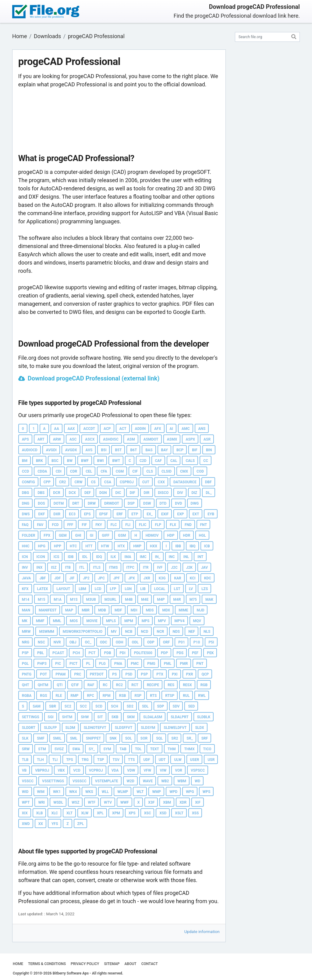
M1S (74, 600)
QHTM (43, 685)
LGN (128, 589)
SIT (100, 717)
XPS (132, 813)
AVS (89, 450)
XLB (40, 813)
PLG (102, 664)
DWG (195, 503)
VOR (179, 770)
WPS (207, 792)
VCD (77, 770)
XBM (167, 802)
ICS (57, 557)
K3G (162, 578)
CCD (26, 471)
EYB (211, 514)
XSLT (179, 813)
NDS (176, 632)
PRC (78, 674)
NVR (57, 642)
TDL (138, 749)
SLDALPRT (180, 717)
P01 (182, 642)
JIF (72, 578)
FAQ (25, 525)
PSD (129, 674)
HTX (121, 546)
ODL (135, 642)
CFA (104, 471)
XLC (55, 813)
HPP (58, 546)
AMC (186, 429)
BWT (116, 461)
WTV (108, 802)
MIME (183, 610)
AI (172, 429)
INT (200, 557)
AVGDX (71, 450)
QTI (60, 685)
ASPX (190, 439)
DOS (41, 503)
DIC (118, 493)
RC (105, 685)
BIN (209, 450)
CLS (150, 471)
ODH (120, 642)
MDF (118, 610)
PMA (118, 664)
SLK (25, 738)
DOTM (59, 503)
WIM (41, 792)
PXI (175, 674)
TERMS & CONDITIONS (47, 964)
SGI (51, 717)
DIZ (195, 493)
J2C (174, 567)
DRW (92, 503)
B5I (104, 450)
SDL (145, 706)
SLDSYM (148, 728)
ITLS (97, 567)
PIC (58, 664)
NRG (26, 642)
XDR (183, 802)
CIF (135, 471)
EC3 (72, 514)
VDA (115, 770)
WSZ (75, 802)
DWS (26, 514)
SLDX (199, 728)
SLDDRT (29, 728)
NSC (41, 642)
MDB (102, 610)
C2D (143, 461)
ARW (57, 439)
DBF (208, 482)
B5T (118, 450)
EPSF (104, 514)
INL (186, 557)
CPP (47, 482)
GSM (122, 535)
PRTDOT (97, 674)
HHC (26, 546)
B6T (133, 450)
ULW (178, 760)
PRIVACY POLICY (85, 964)
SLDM (70, 728)
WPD (173, 792)
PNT (200, 664)
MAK (209, 600)
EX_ (150, 514)
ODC (104, 642)
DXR (57, 514)
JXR (147, 578)
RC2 (119, 685)
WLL (105, 792)
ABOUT (131, 964)
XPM (116, 813)
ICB (207, 546)
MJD (200, 610)
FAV (40, 525)
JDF (57, 578)
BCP (180, 450)
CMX (184, 471)
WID (25, 792)
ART (41, 439)
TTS (131, 760)
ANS (202, 429)
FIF (84, 525)
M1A (57, 600)
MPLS (111, 621)
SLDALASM (153, 717)
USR (211, 760)
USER (195, 760)
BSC (55, 461)
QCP (205, 674)
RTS (153, 696)
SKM (131, 717)
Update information (202, 931)
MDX (166, 610)
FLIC (143, 525)
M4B (129, 600)
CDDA (42, 471)
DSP (131, 503)
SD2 (130, 706)
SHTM (67, 717)
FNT (204, 525)
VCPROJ (96, 770)
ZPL (81, 824)
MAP (69, 610)
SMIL (57, 738)
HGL (202, 535)
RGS (43, 696)
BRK (39, 461)
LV (191, 589)
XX (41, 824)
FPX (47, 535)
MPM (129, 621)
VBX (61, 770)
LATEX (43, 589)
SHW (85, 717)
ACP (107, 429)
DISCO (163, 493)
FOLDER (29, 535)
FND (188, 525)
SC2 (68, 706)
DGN (103, 493)
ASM (131, 439)
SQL (159, 738)
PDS (180, 653)
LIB (143, 589)
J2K (189, 567)
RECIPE (153, 685)
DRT (76, 503)
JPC (101, 578)
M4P (161, 600)
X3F (151, 802)
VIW (163, 770)
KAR (177, 578)
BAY (165, 450)
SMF (41, 738)
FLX (173, 525)
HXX (154, 546)
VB (24, 770)
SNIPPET (93, 738)
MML (57, 621)
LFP (113, 589)
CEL (89, 471)
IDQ (99, 557)
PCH (76, 653)
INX (40, 567)
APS (25, 439)
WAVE (148, 781)
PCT (92, 653)
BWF (85, 461)
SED (191, 706)
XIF (198, 802)
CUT (146, 482)
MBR (86, 610)
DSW (147, 503)
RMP (75, 696)
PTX (160, 674)
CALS (190, 461)
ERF (120, 514)
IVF (160, 567)
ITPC (130, 567)
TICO (207, 749)
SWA (76, 749)
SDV (176, 706)
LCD (98, 589)
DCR (57, 493)
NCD (144, 632)
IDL (85, 557)
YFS (55, 824)
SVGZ (59, 749)
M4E (145, 600)
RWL (202, 696)
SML (74, 738)
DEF (88, 493)
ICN (25, 557)
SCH (115, 706)
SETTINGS (31, 717)
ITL (82, 567)
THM (172, 749)
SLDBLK (204, 717)
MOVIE (92, 621)
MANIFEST (48, 610)
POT (43, 674)
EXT (196, 514)
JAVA (27, 578)
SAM (37, 706)
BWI (101, 461)
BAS (149, 450)
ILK (113, 557)
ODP (151, 642)
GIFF (106, 535)
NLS (207, 632)
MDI (134, 610)
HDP (171, 535)
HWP (137, 546)
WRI (41, 802)
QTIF (75, 685)
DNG (26, 503)
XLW (85, 813)
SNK (113, 738)
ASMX (172, 439)
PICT (73, 664)
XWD (26, 824)
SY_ (92, 749)
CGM (120, 471)
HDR (187, 535)
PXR (190, 674)
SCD (99, 706)
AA (57, 429)
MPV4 (180, 621)
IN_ (158, 557)
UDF (147, 760)
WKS (89, 792)
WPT (26, 802)
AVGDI (51, 450)
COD (200, 471)
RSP (138, 696)
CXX (161, 482)
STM (42, 749)
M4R (177, 600)
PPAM (60, 674)
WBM (182, 781)
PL (88, 664)
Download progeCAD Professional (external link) (94, 378)
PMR (184, 664)
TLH (40, 760)
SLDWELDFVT (175, 728)
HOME (18, 964)
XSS (195, 813)
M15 (41, 600)
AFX (158, 429)
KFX (25, 589)
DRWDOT (112, 503)
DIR (147, 493)
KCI (193, 578)
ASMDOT (151, 439)
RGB (204, 685)
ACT (123, 429)
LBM (82, 589)
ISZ (54, 567)
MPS (146, 621)
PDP (164, 653)
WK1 (57, 792)
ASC (73, 439)
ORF (167, 642)
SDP (161, 706)
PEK (210, 653)
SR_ (190, 738)
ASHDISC (111, 439)
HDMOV (152, 535)
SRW (26, 749)
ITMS (113, 567)
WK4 (73, 792)
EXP (180, 514)
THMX (189, 749)
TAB (123, 749)
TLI (55, 760)
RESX (187, 685)
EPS (87, 514)
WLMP (123, 792)
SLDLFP (50, 728)
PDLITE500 (143, 653)
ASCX (90, 439)
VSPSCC (198, 770)
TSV (116, 760)
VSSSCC (80, 781)
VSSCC (28, 781)
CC (206, 461)
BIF (195, 450)
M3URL (110, 600)
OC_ (88, 642)
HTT (89, 546)
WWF (125, 802)
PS (114, 674)
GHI (78, 535)
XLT (69, 813)
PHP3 (42, 664)
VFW (147, 770)
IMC (143, 557)
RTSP (170, 696)
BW (70, 461)
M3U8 (91, 600)
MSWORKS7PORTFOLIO (83, 632)
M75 (193, 600)
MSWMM (46, 632)
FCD (55, 525)
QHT (26, 685)
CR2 (62, 482)
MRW (26, 632)
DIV (180, 493)
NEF (192, 632)
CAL (174, 461)
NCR (161, 632)
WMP (156, 792)
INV (25, 567)
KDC (208, 578)
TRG (85, 760)
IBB (178, 546)
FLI (128, 525)
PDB (107, 653)
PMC (135, 664)
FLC (114, 525)
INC (172, 557)
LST (177, 589)
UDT (162, 760)
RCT (135, 685)
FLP (158, 525)
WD (197, 781)
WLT (140, 792)
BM (25, 461)
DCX (72, 493)
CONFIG (28, 482)
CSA (108, 482)
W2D (131, 781)
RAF (91, 685)
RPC (90, 696)
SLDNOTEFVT (95, 728)
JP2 (86, 578)
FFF (70, 525)
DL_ (209, 493)
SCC (83, 706)
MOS (74, 621)
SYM (107, 749)
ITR (146, 567)
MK (25, 621)
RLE (59, 696)
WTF (92, 802)
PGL (25, 664)
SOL (129, 738)
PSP (144, 674)
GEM (63, 535)
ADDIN (140, 429)
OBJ (73, 642)
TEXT (155, 749)
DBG (26, 493)
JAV (204, 567)
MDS (150, 610)
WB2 (165, 781)
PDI (123, 653)
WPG (190, 792)
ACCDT (89, 429)
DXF (41, 514)
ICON (41, 557)
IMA (128, 557)
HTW (105, 546)
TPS (70, 760)
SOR (144, 738)
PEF (195, 653)
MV (114, 632)
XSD (163, 813)
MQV (197, 621)
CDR (74, 471)
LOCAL (160, 589)
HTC (73, 546)
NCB (129, 632)
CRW (78, 482)
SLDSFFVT (124, 728)
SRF (205, 738)
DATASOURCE (185, 482)
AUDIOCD (30, 450)
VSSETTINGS (53, 781)
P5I (211, 642)
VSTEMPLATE (107, 781)
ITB (68, 567)
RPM (107, 696)
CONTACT (150, 964)
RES (171, 685)
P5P (25, 653)
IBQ (192, 546)
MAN (26, 610)
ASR (207, 439)
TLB (25, 760)
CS (93, 482)
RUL (186, 696)
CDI (59, 471)
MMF (40, 621)
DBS (41, 493)
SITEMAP (112, 964)
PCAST (58, 653)
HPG (42, 546)
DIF (133, 493)
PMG (151, 664)
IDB (71, 557)
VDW (131, 770)
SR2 (175, 738)
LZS (205, 589)
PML (168, 664)
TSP (101, 760)
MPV (162, 621)
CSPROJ (127, 482)
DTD (163, 503)
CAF (159, 461)
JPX (132, 578)
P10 (197, 642)
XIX (25, 813)
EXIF (165, 514)
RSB (123, 696)
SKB (115, 717)
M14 (26, 600)
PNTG (27, 674)
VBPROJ (42, 770)
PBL (41, 653)
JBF (43, 578)
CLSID (167, 471)
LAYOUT (63, 589)
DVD (178, 503)
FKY (99, 525)
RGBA (27, 696)
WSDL (58, 802)
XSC (148, 813)
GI (92, 535)
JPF (117, 578)
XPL (100, 813)
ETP (135, 514)
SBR (53, 706)
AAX (71, 429)
